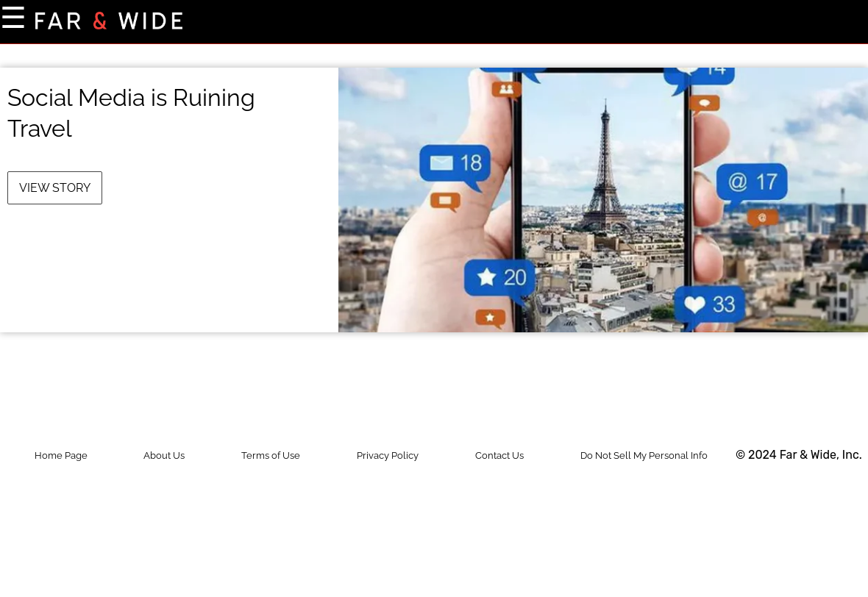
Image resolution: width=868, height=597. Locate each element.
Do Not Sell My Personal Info (644, 455)
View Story (55, 188)
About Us (164, 455)
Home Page (61, 455)
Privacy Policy (388, 455)
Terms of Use (271, 455)
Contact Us (499, 455)
